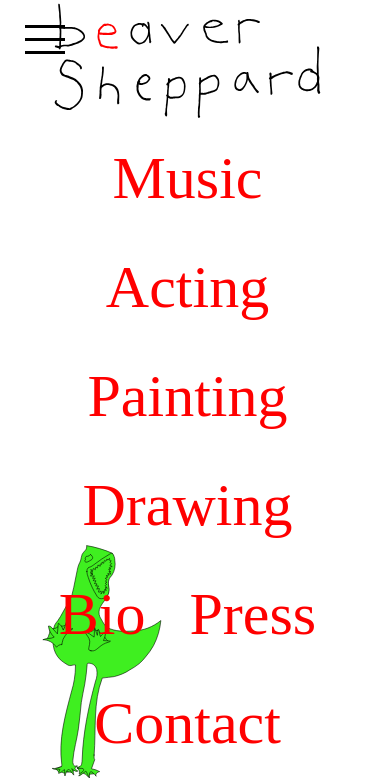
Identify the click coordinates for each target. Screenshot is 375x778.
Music (188, 178)
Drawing (188, 505)
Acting (187, 287)
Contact (187, 723)
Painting (187, 396)
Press (253, 614)
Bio (102, 614)
